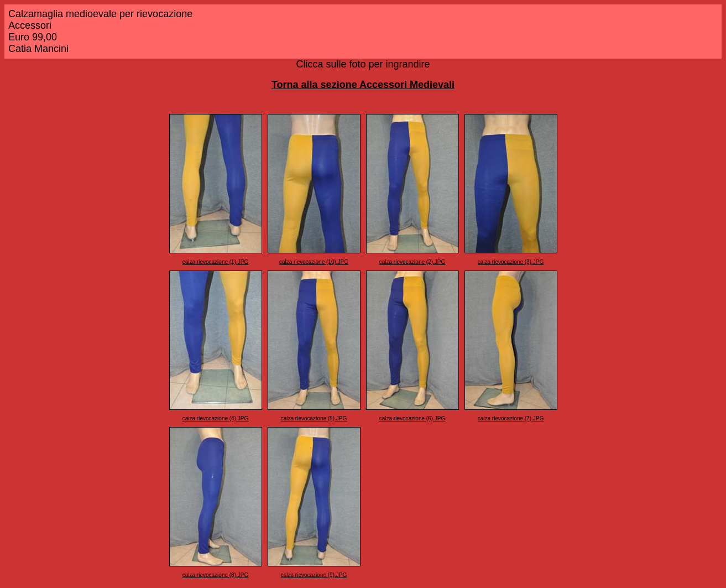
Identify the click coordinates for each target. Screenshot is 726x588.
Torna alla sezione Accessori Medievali (363, 85)
